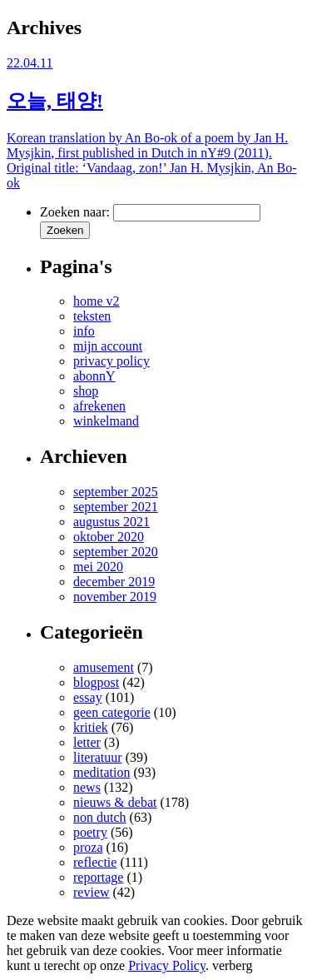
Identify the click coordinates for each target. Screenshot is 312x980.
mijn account (108, 346)
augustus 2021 (111, 522)
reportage (98, 877)
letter (87, 742)
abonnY (94, 376)
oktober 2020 (109, 537)
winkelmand (106, 421)
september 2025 (116, 492)
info (84, 331)
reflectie (95, 862)
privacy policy (111, 361)
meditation (102, 772)
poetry (90, 832)
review (92, 892)
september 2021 (116, 507)
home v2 (97, 301)
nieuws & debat (115, 802)
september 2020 (116, 552)
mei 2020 (98, 567)
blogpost (96, 682)
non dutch (100, 817)
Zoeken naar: (75, 212)
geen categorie (112, 712)
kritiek (91, 727)
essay (88, 697)
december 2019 (114, 582)
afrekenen (99, 406)
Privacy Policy (167, 965)
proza (88, 847)
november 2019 (115, 597)
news (87, 787)
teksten (92, 316)
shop (86, 391)
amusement (104, 667)
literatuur (98, 757)
